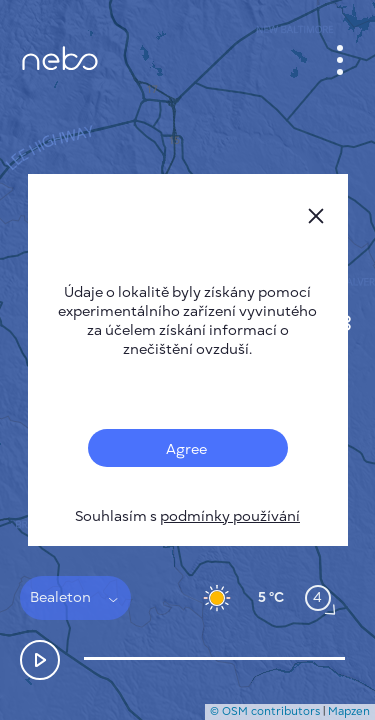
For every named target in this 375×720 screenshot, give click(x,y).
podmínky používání (230, 516)
